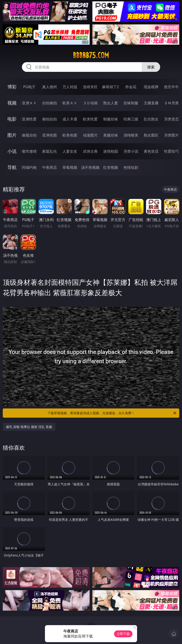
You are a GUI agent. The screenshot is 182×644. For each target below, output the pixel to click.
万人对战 (70, 87)
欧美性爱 (90, 119)
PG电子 (29, 87)
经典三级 (131, 119)
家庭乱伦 (50, 151)
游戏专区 (90, 87)
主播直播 (151, 103)
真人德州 (50, 87)
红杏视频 (111, 167)
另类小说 (131, 151)
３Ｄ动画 (90, 103)
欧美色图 (70, 135)
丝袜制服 (131, 103)
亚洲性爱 (29, 119)
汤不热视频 (90, 167)
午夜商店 (50, 167)
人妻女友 (70, 151)
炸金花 (131, 87)
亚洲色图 (50, 135)
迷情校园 (111, 151)
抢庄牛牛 (171, 87)
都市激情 (29, 151)
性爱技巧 (171, 151)
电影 (12, 119)
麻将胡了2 (110, 87)
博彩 (12, 87)
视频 (12, 103)
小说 (12, 151)
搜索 (151, 67)
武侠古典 (90, 151)
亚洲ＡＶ (29, 103)
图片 (12, 135)
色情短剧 (131, 167)
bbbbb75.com (91, 55)
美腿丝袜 (111, 135)
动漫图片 (90, 135)
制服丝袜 (111, 119)
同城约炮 (29, 167)
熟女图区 (151, 135)
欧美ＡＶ (70, 103)
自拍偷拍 (50, 103)
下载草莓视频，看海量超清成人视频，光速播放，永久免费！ (112, 413)
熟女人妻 (111, 103)
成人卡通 (70, 119)
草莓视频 (70, 167)
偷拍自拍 (50, 119)
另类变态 (171, 119)
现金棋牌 (151, 87)
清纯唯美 (131, 135)
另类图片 (171, 135)
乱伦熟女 (151, 119)
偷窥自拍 (29, 135)
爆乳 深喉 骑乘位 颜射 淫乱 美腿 (29, 427)
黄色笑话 (151, 151)
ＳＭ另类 (171, 103)
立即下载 (123, 634)
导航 (12, 167)
